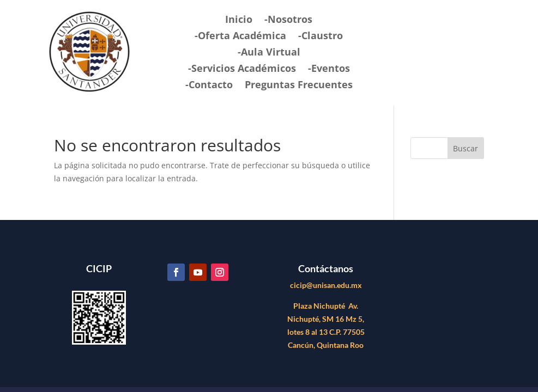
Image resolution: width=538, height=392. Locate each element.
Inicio (239, 20)
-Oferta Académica (240, 37)
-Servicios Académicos (242, 69)
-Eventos (329, 69)
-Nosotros (288, 20)
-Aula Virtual (269, 53)
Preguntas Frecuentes (299, 86)
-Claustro (321, 37)
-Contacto (209, 86)
